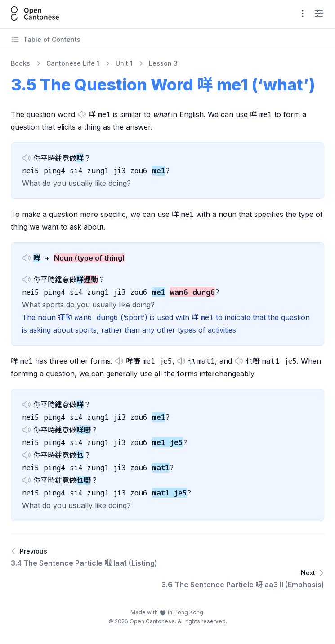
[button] (82, 114)
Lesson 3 (163, 63)
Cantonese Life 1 (73, 63)
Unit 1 (124, 63)
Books (20, 63)
